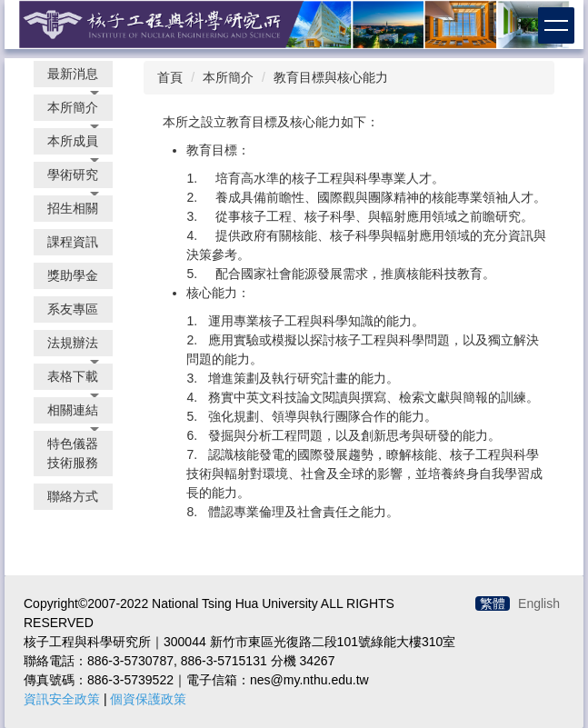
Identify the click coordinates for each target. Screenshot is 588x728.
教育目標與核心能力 (331, 77)
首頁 (170, 77)
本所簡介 (228, 77)
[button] (73, 74)
